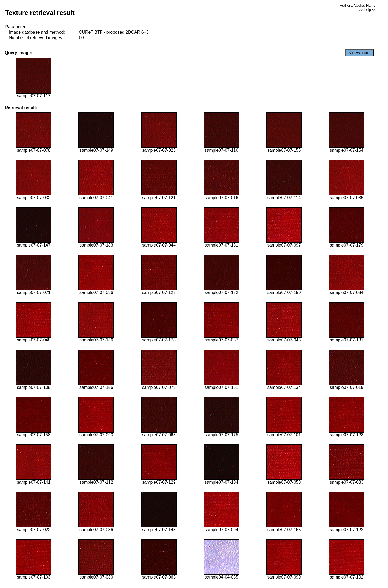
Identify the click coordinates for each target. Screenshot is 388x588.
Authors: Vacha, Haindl (358, 6)
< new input (359, 53)
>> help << (368, 10)
